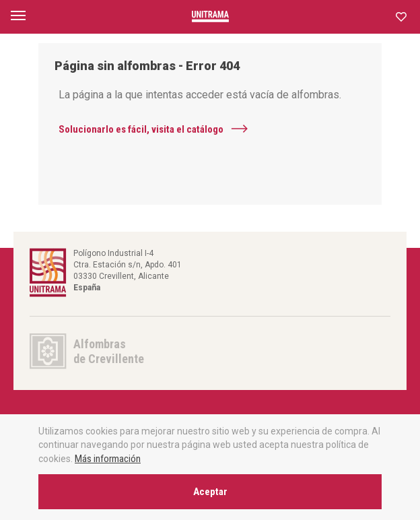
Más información (108, 459)
